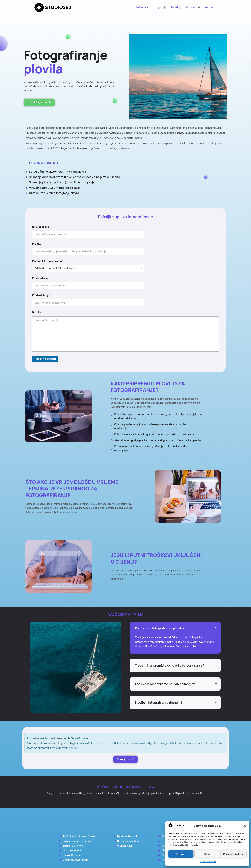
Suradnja (176, 7)
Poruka (37, 312)
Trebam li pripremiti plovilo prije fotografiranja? (170, 665)
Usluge (157, 7)
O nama (191, 7)
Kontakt (210, 7)
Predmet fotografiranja (48, 261)
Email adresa (40, 278)
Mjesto (37, 244)
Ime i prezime (41, 227)
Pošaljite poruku (45, 359)
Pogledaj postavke (234, 854)
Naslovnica (141, 7)
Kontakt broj (41, 295)
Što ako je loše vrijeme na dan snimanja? (165, 684)
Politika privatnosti (208, 862)
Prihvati (181, 854)
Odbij (207, 854)
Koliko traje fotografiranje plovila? (160, 628)
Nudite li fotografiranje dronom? (159, 702)
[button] (245, 826)
